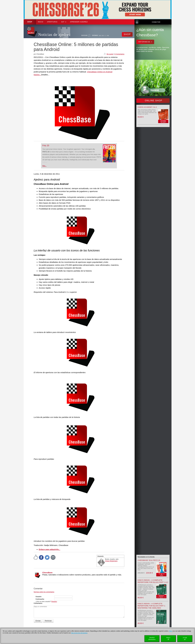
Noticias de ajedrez (55, 35)
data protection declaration (79, 633)
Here (171, 631)
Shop (30, 22)
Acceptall (185, 639)
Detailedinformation (152, 639)
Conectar (156, 22)
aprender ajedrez (79, 22)
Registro (54, 602)
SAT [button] (64, 22)
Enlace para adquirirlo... (50, 549)
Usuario (38, 597)
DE (100, 36)
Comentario (38, 603)
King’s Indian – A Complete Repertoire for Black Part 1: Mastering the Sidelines (152, 606)
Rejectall (168, 639)
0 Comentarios (119, 54)
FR (108, 36)
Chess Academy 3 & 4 (147, 107)
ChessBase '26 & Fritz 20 (149, 560)
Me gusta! (110, 54)
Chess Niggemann (111, 561)
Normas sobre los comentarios (44, 592)
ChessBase (47, 573)
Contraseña (40, 599)
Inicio (41, 22)
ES (105, 36)
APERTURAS (52, 22)
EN (103, 36)
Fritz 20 (46, 146)
